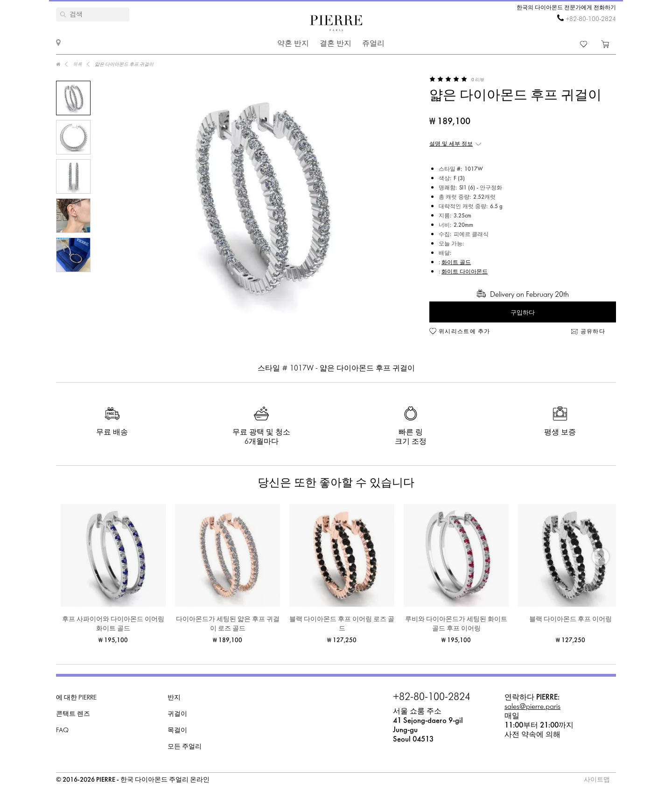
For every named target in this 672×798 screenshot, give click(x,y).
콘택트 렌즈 (73, 714)
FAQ (62, 731)
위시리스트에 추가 (465, 332)
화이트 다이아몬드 (465, 272)
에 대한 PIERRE (76, 698)
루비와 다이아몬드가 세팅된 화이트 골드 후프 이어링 (456, 624)
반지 (174, 698)
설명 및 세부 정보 (451, 144)
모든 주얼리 (185, 747)
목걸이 (177, 731)
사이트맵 (597, 780)
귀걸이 (177, 714)
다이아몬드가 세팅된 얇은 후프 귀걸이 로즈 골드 (228, 624)
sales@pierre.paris (532, 707)
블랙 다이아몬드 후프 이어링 (570, 619)
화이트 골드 (456, 263)
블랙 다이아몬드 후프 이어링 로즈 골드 (342, 624)
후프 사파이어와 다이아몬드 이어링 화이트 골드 (113, 624)
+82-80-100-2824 (591, 19)
